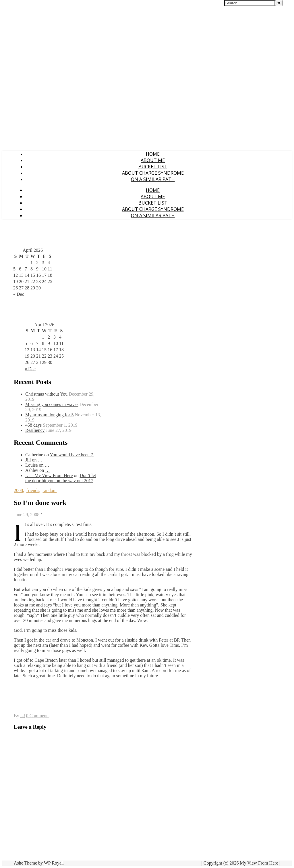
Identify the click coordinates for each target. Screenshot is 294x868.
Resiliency (35, 430)
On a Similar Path (153, 179)
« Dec (19, 294)
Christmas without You (46, 394)
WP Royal (53, 863)
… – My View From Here (49, 475)
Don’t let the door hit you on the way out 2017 (61, 478)
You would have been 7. (72, 455)
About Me (153, 160)
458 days (33, 425)
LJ (23, 716)
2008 (18, 490)
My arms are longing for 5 (49, 415)
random (50, 490)
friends (33, 490)
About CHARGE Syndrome (153, 173)
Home (153, 154)
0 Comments (38, 716)
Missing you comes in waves (52, 404)
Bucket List (153, 167)
